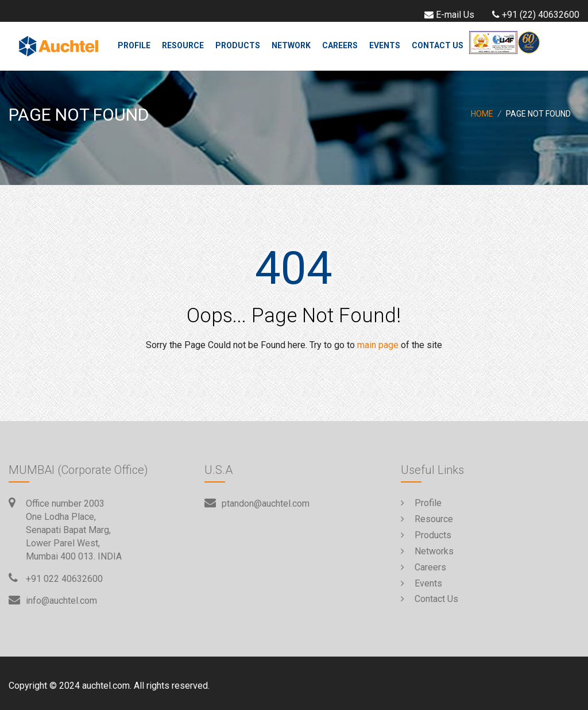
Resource (183, 45)
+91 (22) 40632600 (534, 15)
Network (291, 45)
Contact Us (438, 45)
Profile (134, 45)
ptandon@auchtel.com (266, 503)
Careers (340, 45)
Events (385, 45)
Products (238, 45)
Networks (427, 551)
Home (482, 114)
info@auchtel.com (61, 601)
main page (378, 345)
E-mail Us (448, 15)
